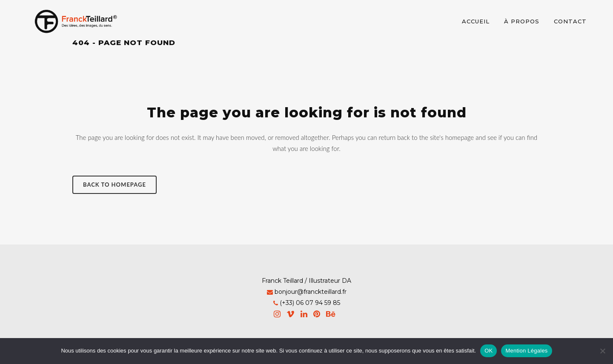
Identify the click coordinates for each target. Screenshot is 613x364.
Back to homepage (115, 185)
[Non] (602, 351)
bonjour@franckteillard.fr (311, 292)
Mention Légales (526, 351)
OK (488, 351)
